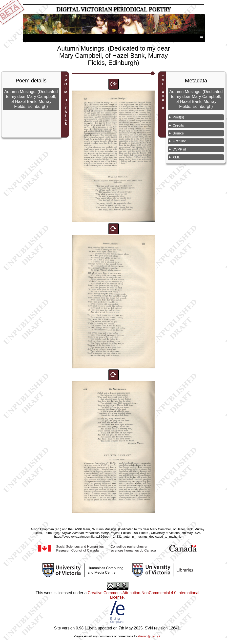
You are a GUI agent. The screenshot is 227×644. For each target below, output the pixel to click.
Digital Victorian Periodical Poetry (113, 9)
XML (176, 157)
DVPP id (179, 149)
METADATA (163, 94)
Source (178, 133)
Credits (178, 125)
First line (179, 141)
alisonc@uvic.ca (149, 636)
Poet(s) (178, 117)
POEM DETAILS (66, 102)
